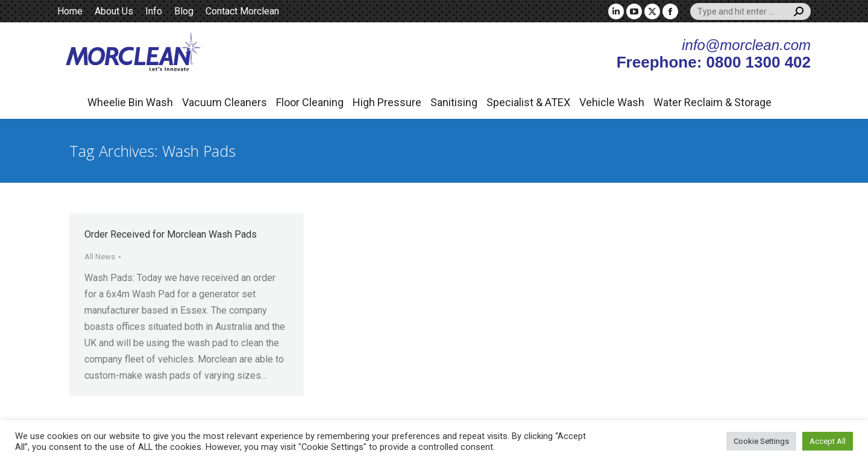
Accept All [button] (828, 441)
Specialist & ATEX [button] (528, 102)
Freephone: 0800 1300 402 (714, 62)
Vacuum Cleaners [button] (225, 102)
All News (100, 257)
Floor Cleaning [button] (310, 102)
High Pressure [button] (387, 102)
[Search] (750, 11)
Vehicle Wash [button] (612, 102)
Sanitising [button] (454, 102)
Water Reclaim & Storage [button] (712, 102)
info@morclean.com (746, 45)
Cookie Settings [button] (761, 441)
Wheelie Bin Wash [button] (130, 102)
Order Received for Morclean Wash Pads (171, 234)
